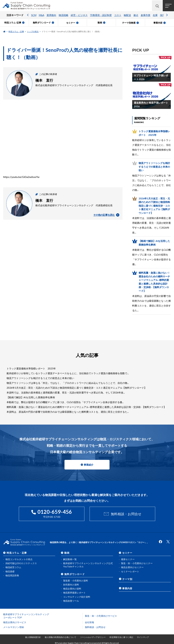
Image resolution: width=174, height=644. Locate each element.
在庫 (155, 15)
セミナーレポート (130, 571)
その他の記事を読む (106, 215)
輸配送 (127, 15)
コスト (118, 15)
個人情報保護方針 (33, 637)
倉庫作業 (146, 15)
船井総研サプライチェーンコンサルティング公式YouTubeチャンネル (88, 565)
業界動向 (51, 15)
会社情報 (89, 622)
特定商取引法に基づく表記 (121, 637)
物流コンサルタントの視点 (19, 559)
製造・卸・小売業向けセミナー (137, 563)
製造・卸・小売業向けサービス (101, 616)
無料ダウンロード (74, 574)
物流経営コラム (13, 567)
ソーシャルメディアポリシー (93, 637)
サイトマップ (143, 637)
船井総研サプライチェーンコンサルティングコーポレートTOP (26, 616)
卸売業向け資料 (71, 584)
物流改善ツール (71, 601)
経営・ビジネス (79, 15)
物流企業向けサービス (15, 622)
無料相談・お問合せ (126, 514)
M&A (41, 15)
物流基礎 (10, 571)
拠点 (136, 15)
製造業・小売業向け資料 (76, 580)
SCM (34, 15)
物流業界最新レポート (74, 593)
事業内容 (127, 588)
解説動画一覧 (70, 559)
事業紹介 (89, 465)
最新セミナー (128, 559)
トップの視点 (33, 32)
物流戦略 (64, 15)
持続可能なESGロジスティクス (21, 563)
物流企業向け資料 (72, 588)
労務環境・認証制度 (101, 15)
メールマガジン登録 (14, 627)
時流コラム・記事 (16, 32)
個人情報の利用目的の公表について (60, 637)
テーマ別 (127, 579)
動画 (67, 553)
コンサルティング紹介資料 (77, 597)
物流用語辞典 (12, 575)
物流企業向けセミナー (132, 567)
